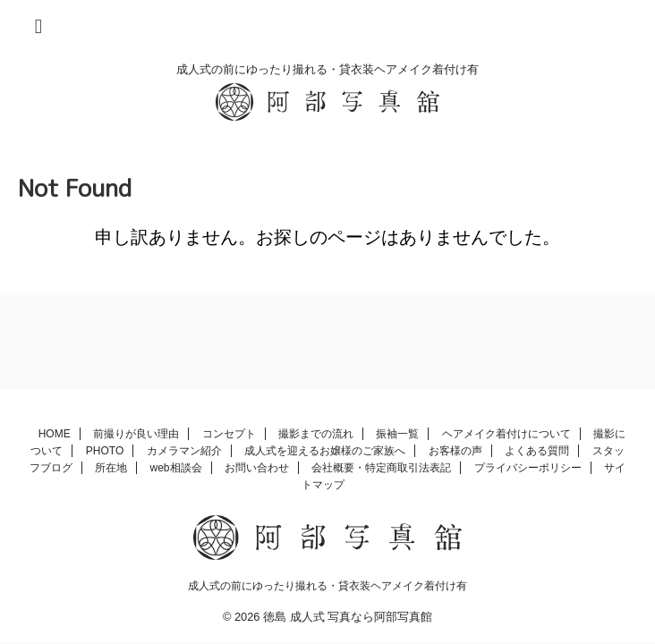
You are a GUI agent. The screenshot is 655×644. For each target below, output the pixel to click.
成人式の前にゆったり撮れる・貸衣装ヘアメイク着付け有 (327, 586)
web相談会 (176, 468)
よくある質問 (537, 451)
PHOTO (105, 451)
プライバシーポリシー (528, 468)
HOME (55, 434)
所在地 (111, 468)
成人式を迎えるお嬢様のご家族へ (325, 451)
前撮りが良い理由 (136, 434)
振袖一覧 (397, 434)
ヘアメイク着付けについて (506, 434)
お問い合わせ (257, 468)
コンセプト (229, 434)
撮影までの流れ (316, 434)
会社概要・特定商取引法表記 (381, 468)
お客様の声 (455, 451)
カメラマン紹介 (184, 451)
